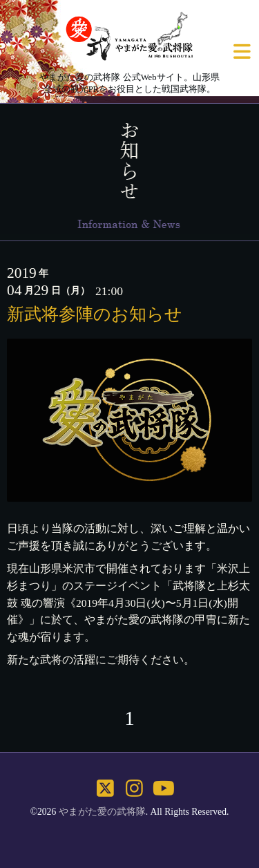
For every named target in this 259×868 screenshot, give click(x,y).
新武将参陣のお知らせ (95, 314)
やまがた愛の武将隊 (102, 812)
